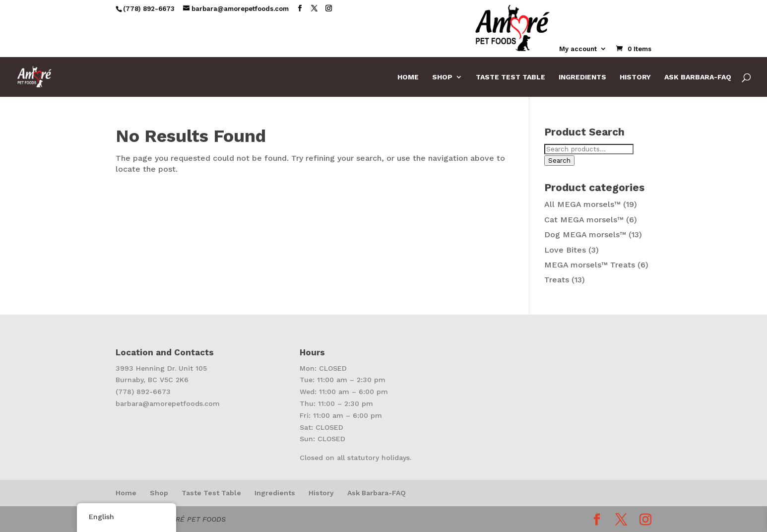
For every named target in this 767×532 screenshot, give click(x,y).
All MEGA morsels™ (582, 204)
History (635, 77)
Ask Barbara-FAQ (698, 77)
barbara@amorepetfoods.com (168, 403)
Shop (442, 77)
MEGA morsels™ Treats (590, 265)
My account (578, 49)
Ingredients (582, 77)
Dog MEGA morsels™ (585, 234)
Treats (557, 280)
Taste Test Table (511, 77)
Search (559, 161)
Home (408, 77)
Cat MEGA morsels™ (584, 220)
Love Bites (565, 250)
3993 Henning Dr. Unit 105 (161, 368)
